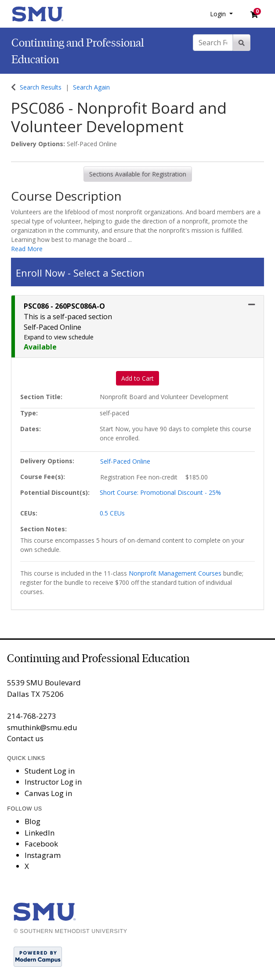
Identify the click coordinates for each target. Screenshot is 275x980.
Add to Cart (137, 378)
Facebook (41, 844)
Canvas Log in (48, 793)
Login (219, 14)
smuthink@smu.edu (42, 727)
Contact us (25, 738)
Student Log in (50, 771)
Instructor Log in (53, 782)
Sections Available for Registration (138, 174)
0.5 (112, 513)
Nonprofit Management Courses (175, 573)
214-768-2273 (32, 716)
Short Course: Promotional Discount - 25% (160, 492)
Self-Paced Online (125, 461)
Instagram (43, 855)
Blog (33, 821)
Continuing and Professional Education (98, 658)
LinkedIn (40, 833)
